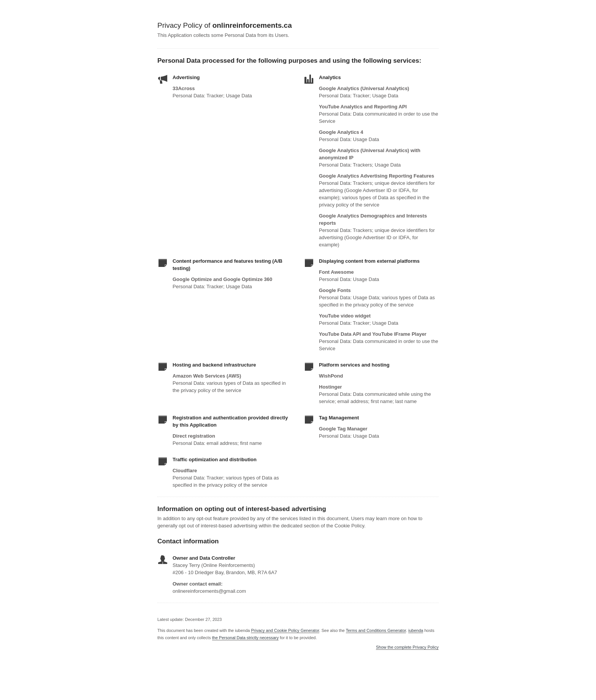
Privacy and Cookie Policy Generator (285, 630)
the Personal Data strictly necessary (245, 638)
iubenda (416, 630)
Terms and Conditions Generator (376, 630)
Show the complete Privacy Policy (407, 647)
